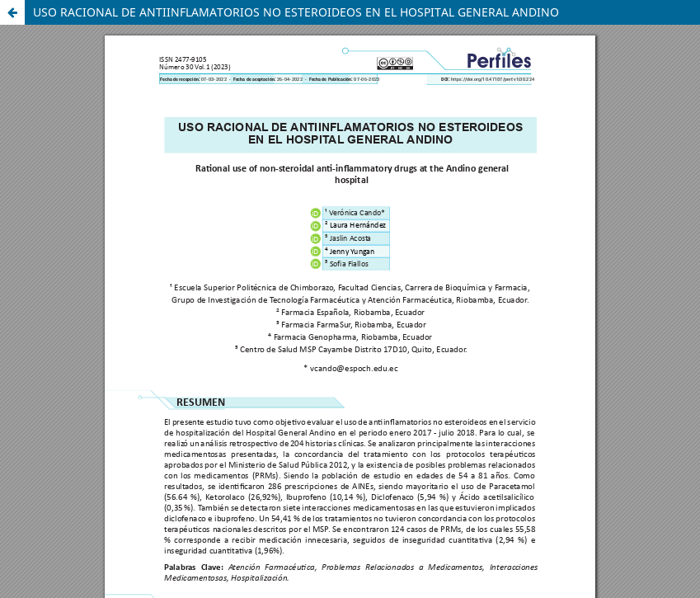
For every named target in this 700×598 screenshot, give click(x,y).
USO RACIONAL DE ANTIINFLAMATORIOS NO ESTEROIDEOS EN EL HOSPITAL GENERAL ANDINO (296, 12)
